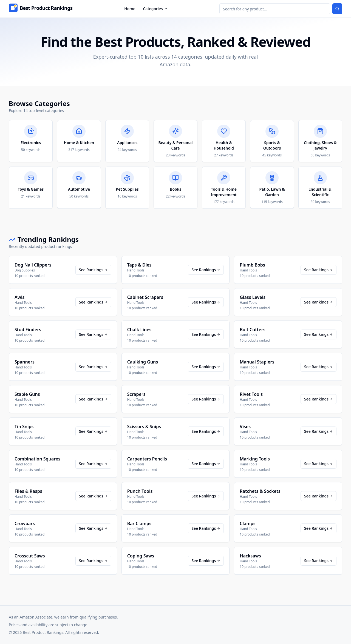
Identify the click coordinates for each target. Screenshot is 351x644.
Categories (155, 9)
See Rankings (93, 270)
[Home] (41, 9)
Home (130, 9)
